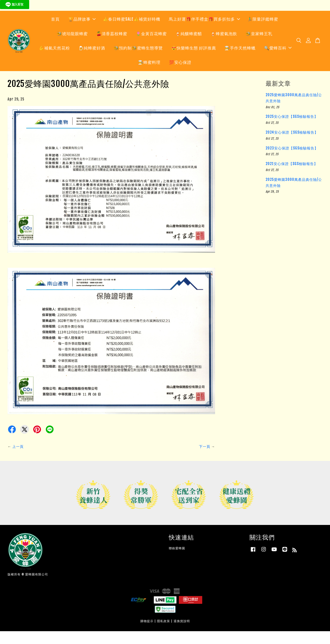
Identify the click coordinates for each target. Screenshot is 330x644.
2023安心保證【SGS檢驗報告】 (292, 161)
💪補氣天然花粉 (54, 60)
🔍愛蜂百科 (278, 60)
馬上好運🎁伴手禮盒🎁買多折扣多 (204, 31)
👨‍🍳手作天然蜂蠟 (240, 60)
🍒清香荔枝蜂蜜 (112, 45)
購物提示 (147, 634)
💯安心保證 (180, 74)
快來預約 (61, 16)
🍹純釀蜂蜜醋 (189, 45)
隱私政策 (163, 634)
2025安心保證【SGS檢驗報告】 (292, 129)
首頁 (55, 31)
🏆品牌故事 (82, 31)
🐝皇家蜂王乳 (259, 45)
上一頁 (18, 459)
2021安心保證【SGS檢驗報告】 (292, 176)
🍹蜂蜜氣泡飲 (224, 45)
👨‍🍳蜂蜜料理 (149, 74)
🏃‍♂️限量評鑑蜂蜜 (263, 31)
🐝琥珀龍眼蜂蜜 (72, 45)
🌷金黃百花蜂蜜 (151, 45)
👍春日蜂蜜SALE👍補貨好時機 (132, 31)
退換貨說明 (182, 634)
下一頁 (205, 459)
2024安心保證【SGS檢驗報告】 (292, 145)
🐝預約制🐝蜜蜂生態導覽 (138, 60)
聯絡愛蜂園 (177, 561)
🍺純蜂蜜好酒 (92, 60)
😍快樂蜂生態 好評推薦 (194, 60)
